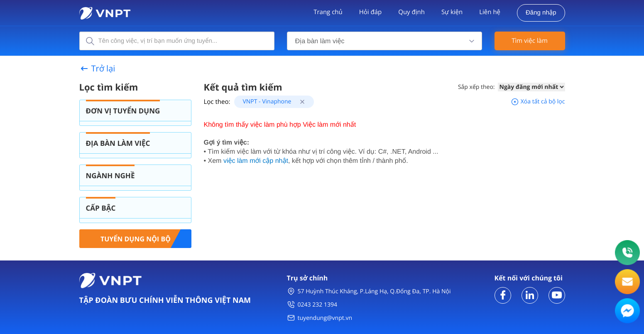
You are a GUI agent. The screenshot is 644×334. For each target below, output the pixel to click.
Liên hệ (490, 12)
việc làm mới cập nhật (256, 161)
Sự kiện (452, 12)
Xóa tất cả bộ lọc (538, 102)
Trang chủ (328, 12)
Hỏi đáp (370, 12)
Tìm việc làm (530, 41)
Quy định (411, 12)
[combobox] (384, 41)
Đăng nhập (541, 13)
